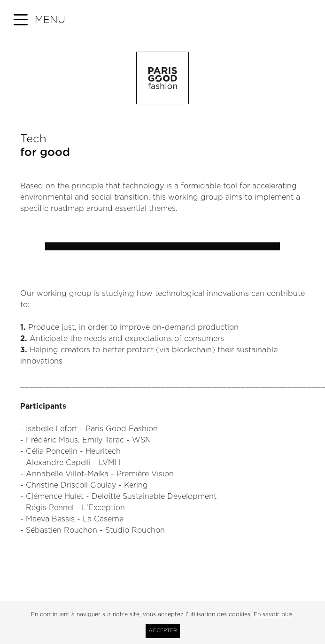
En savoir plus (273, 614)
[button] (39, 20)
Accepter (163, 631)
